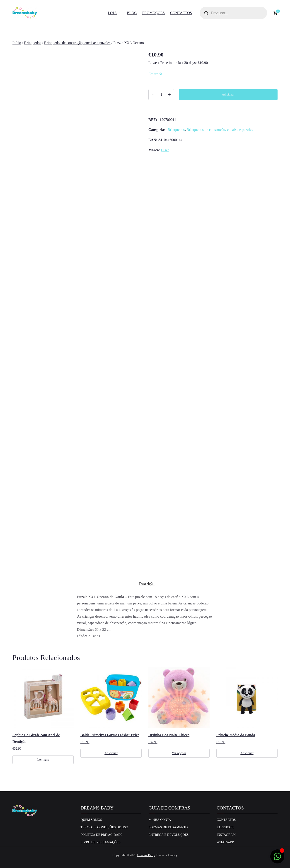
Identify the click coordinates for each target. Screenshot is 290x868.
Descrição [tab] (147, 584)
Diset (165, 150)
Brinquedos (33, 43)
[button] (119, 13)
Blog (132, 13)
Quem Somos (91, 820)
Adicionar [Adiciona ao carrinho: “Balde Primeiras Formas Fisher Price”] (111, 753)
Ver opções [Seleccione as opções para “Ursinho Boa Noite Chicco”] (179, 753)
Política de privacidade (102, 835)
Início (17, 43)
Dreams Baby (146, 855)
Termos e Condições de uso (104, 827)
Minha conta (160, 820)
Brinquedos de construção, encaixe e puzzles (77, 43)
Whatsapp (225, 842)
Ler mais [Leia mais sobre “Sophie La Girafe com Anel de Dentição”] (43, 760)
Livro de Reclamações (101, 842)
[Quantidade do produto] (161, 95)
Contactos (181, 13)
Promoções (153, 13)
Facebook (225, 827)
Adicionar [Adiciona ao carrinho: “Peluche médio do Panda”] (247, 753)
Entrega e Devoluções (169, 835)
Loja (115, 13)
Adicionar (228, 94)
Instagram (226, 835)
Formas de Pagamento (168, 827)
